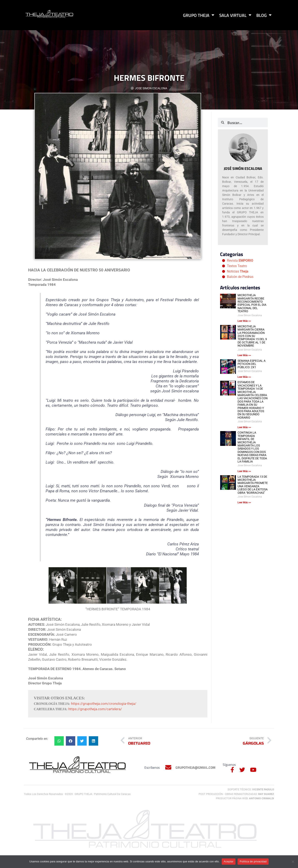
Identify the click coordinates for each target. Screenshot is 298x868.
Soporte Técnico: (251, 789)
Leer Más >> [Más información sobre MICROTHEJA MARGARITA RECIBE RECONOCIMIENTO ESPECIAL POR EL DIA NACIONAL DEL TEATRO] (244, 321)
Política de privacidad (253, 861)
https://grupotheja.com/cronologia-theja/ (104, 704)
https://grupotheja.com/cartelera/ (95, 709)
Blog (264, 15)
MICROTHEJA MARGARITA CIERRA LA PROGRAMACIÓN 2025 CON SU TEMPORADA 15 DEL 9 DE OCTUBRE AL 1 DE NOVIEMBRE (252, 336)
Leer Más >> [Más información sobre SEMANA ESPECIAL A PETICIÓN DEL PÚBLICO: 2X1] (244, 377)
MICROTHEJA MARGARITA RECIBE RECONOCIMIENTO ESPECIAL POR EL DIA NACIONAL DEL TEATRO (252, 303)
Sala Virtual (235, 15)
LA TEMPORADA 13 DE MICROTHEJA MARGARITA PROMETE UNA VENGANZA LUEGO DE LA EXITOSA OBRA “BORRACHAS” (253, 485)
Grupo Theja (199, 15)
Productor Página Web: (245, 798)
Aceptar (229, 861)
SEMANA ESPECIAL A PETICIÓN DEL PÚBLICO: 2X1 (252, 364)
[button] (59, 741)
